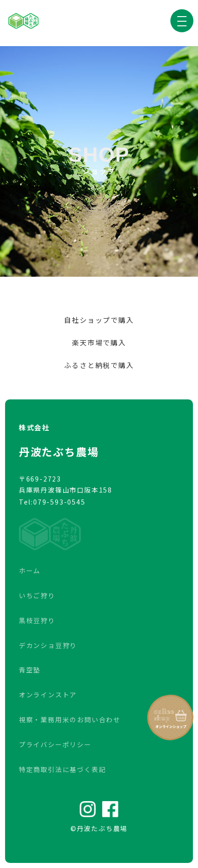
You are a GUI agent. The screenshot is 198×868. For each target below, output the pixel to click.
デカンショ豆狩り (48, 645)
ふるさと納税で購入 (99, 365)
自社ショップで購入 (99, 320)
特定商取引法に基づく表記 (63, 769)
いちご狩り (37, 595)
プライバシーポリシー (55, 744)
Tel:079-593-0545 (52, 502)
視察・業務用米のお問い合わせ (70, 719)
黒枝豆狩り (37, 620)
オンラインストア (48, 695)
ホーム (30, 571)
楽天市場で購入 (99, 342)
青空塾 (30, 670)
